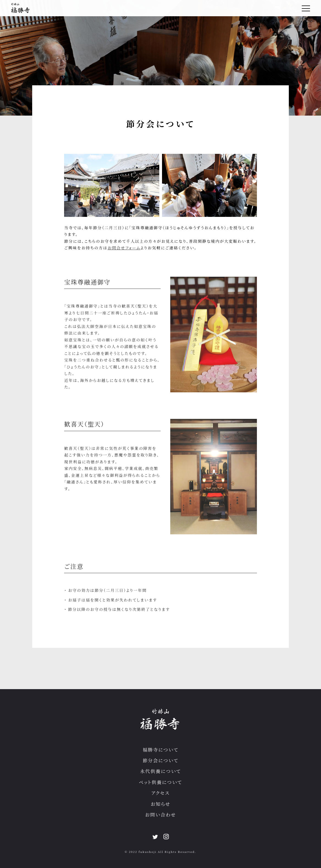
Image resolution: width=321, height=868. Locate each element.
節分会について (161, 760)
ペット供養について (160, 782)
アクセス (160, 793)
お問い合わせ (160, 815)
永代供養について (160, 771)
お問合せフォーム (124, 248)
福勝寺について (161, 750)
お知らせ (160, 804)
